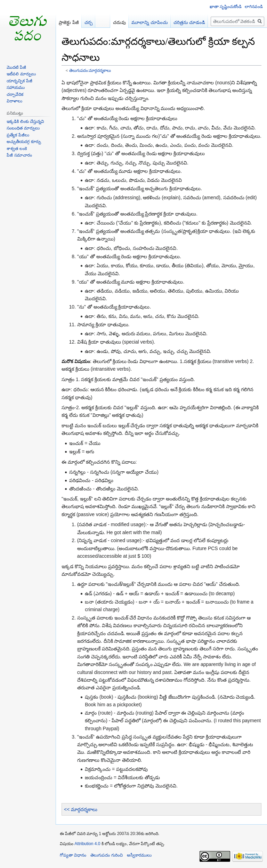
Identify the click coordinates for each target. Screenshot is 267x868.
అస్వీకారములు (139, 855)
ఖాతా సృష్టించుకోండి (226, 7)
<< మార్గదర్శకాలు (81, 809)
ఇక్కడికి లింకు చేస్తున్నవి (25, 121)
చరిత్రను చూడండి (189, 22)
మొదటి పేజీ (16, 67)
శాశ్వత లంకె (17, 149)
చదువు (119, 22)
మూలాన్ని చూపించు (150, 22)
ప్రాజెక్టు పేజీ (69, 22)
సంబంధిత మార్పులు (23, 128)
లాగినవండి (254, 7)
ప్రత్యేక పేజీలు (18, 135)
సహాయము (16, 87)
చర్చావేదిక (15, 94)
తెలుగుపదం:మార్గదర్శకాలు (90, 70)
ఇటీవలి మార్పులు (21, 74)
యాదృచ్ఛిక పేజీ (19, 81)
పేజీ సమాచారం (19, 155)
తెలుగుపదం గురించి (106, 855)
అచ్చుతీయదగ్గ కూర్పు (24, 142)
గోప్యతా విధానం (73, 855)
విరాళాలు (14, 101)
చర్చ (88, 22)
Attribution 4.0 (87, 844)
